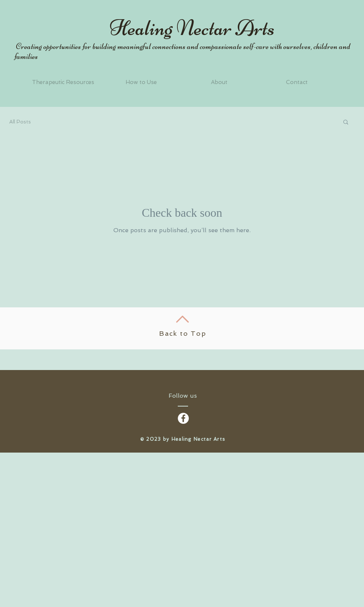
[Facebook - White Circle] (183, 418)
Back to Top (183, 333)
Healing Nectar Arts (192, 28)
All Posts (20, 122)
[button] (346, 123)
